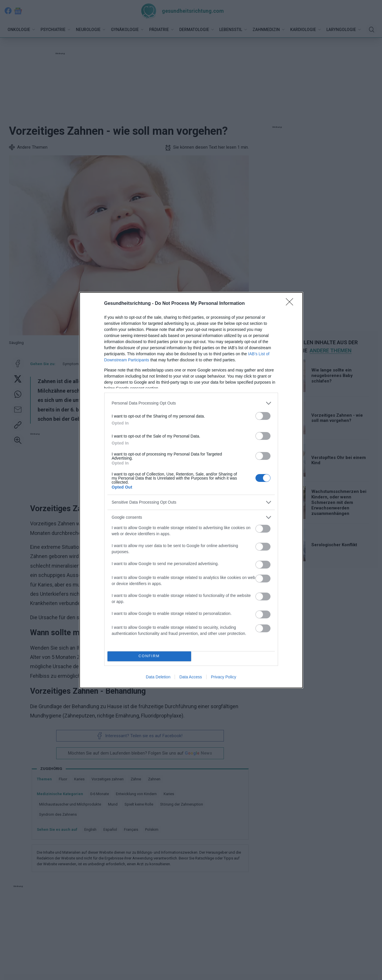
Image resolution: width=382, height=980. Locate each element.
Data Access (191, 677)
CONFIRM (149, 656)
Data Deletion (158, 677)
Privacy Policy (223, 677)
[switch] (263, 416)
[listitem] (191, 403)
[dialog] (191, 490)
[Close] (291, 304)
